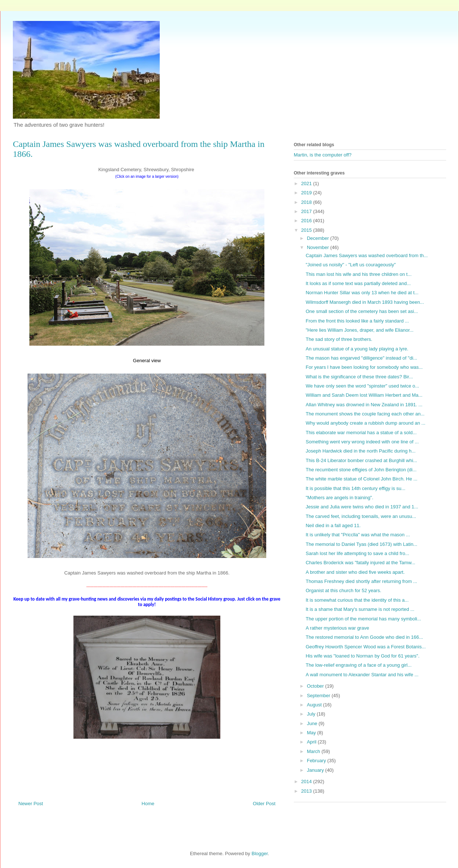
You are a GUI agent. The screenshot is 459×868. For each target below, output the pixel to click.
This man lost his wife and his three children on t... (358, 274)
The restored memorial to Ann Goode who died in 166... (364, 637)
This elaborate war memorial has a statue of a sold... (361, 433)
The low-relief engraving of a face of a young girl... (358, 665)
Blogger (260, 853)
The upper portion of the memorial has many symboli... (363, 619)
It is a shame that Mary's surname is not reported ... (360, 609)
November (319, 247)
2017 (307, 211)
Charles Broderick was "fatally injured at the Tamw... (360, 563)
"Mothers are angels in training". (339, 498)
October (316, 686)
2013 (307, 791)
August (315, 705)
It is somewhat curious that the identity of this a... (357, 600)
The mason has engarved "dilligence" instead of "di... (361, 358)
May (312, 733)
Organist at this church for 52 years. (343, 590)
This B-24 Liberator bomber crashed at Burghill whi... (361, 460)
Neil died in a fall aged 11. (333, 525)
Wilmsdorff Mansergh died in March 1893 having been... (365, 302)
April (312, 742)
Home (148, 804)
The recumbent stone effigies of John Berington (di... (361, 470)
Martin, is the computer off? (323, 155)
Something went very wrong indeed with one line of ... (362, 442)
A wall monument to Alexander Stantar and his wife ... (362, 675)
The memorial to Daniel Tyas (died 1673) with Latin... (361, 544)
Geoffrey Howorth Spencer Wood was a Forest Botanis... (366, 647)
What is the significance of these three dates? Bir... (359, 377)
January (316, 770)
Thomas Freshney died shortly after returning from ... (361, 581)
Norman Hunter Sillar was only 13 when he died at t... (362, 293)
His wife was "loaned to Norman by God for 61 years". (362, 656)
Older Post (264, 804)
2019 (307, 193)
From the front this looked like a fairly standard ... (357, 321)
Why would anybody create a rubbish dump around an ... (365, 423)
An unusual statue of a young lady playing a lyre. (357, 349)
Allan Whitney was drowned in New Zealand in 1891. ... (364, 405)
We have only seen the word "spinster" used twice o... (362, 386)
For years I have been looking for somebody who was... (364, 367)
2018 (307, 202)
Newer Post (31, 804)
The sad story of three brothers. (339, 339)
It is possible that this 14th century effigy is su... (355, 488)
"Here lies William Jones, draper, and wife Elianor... (359, 330)
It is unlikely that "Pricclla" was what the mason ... (358, 535)
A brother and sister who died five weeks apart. (355, 572)
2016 (307, 221)
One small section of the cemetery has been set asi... (362, 311)
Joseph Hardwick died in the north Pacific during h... (360, 451)
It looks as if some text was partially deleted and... (358, 283)
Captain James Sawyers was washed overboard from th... (366, 255)
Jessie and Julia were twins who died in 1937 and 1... (362, 507)
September (319, 696)
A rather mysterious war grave (337, 628)
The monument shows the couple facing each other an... (365, 414)
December (319, 238)
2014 (307, 781)
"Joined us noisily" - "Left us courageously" (350, 265)
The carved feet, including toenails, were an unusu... (361, 516)
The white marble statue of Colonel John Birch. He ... (361, 479)
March (314, 751)
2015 (307, 230)
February (317, 761)
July (312, 714)
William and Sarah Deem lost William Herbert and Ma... (364, 395)
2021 (307, 183)
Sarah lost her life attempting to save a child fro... (357, 553)
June (313, 723)
